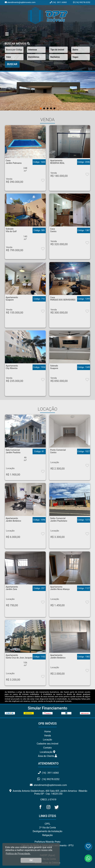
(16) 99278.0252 (82, 2)
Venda (48, 736)
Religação (47, 835)
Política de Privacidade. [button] (18, 854)
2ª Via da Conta (48, 828)
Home (47, 732)
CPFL (47, 824)
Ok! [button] (31, 860)
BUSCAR (12, 64)
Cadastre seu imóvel (48, 744)
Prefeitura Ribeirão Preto (47, 842)
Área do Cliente (47, 756)
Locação (47, 740)
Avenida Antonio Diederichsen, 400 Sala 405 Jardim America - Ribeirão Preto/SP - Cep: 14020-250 (48, 792)
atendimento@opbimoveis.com (48, 785)
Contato (48, 748)
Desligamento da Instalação (47, 831)
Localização (48, 752)
